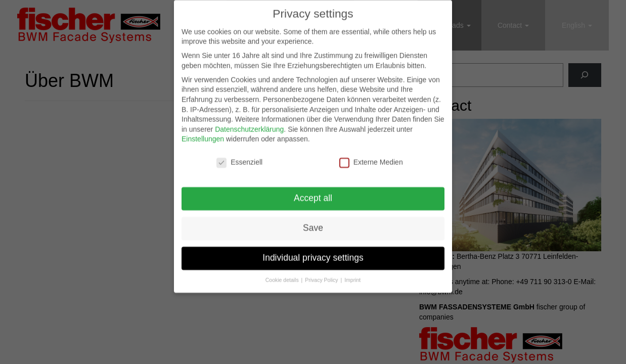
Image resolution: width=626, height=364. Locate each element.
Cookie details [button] (283, 274)
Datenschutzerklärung (249, 123)
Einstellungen (203, 133)
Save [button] (313, 222)
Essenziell (239, 157)
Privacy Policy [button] (322, 274)
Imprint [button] (352, 274)
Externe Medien (371, 157)
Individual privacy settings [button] (313, 252)
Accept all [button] (313, 192)
